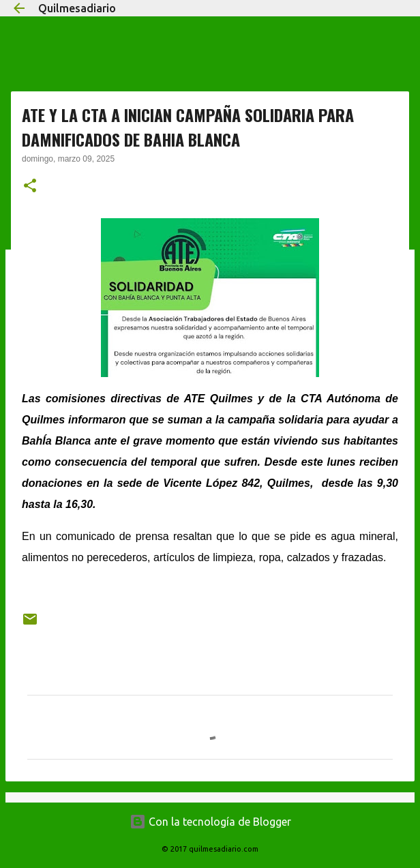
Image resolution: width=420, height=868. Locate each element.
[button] (30, 187)
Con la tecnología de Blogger (210, 822)
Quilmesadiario (77, 8)
